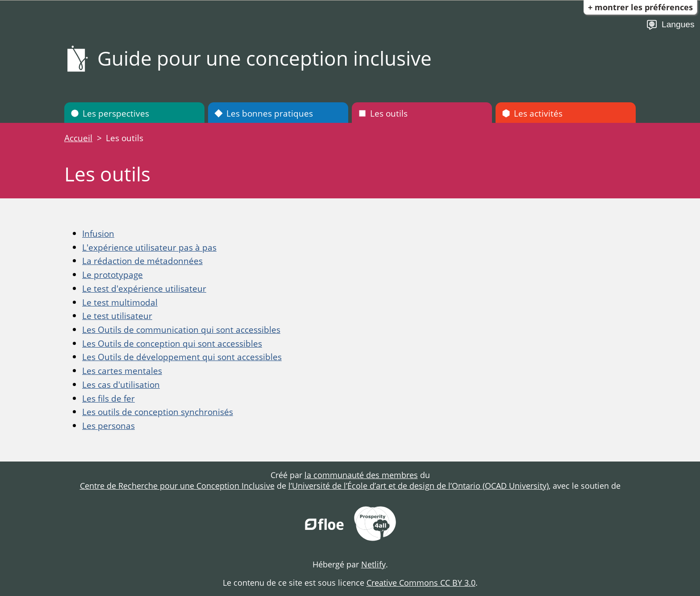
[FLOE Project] (325, 525)
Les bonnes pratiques (264, 113)
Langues (670, 25)
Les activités (532, 113)
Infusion (98, 233)
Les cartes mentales (122, 371)
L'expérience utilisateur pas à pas (149, 247)
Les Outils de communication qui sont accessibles (181, 329)
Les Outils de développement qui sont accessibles (182, 357)
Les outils (383, 113)
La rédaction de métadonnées (142, 261)
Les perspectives (110, 113)
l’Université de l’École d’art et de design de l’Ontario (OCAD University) (419, 486)
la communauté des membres (361, 475)
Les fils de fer (108, 398)
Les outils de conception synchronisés (158, 412)
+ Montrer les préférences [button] (640, 7)
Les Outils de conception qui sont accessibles (172, 343)
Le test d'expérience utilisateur (144, 288)
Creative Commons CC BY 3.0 (421, 583)
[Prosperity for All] (375, 525)
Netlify (373, 564)
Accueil (78, 138)
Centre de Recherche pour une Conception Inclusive (177, 486)
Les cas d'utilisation (121, 384)
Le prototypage (112, 275)
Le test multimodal (120, 302)
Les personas (108, 426)
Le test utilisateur (117, 316)
